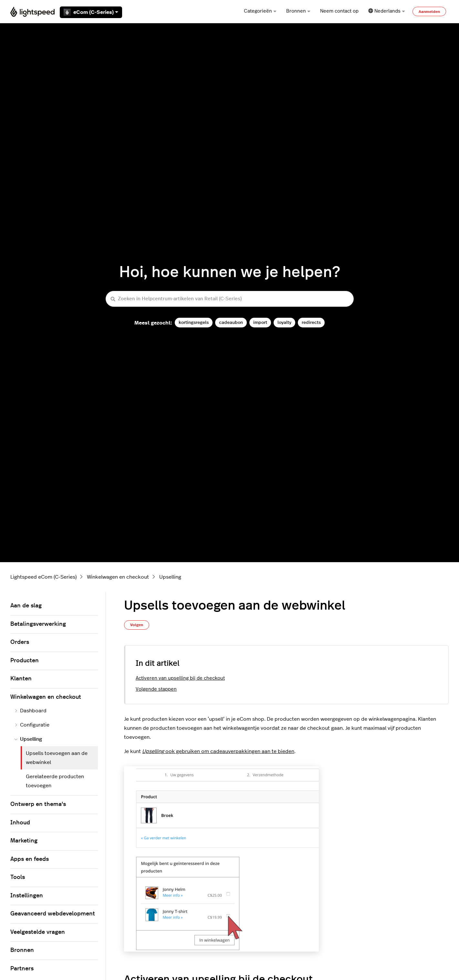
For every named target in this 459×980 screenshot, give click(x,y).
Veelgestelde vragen (38, 932)
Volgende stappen (156, 689)
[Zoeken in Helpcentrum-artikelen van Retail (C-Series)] (230, 299)
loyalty (284, 322)
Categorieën (260, 11)
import (260, 322)
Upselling (170, 577)
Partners (22, 969)
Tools (18, 877)
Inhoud (20, 823)
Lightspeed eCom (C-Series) (43, 577)
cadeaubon (231, 322)
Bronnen (298, 11)
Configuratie (32, 725)
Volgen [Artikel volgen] (137, 625)
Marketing (24, 841)
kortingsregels (194, 322)
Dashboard (30, 711)
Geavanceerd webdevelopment (53, 914)
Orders (20, 642)
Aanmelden (429, 12)
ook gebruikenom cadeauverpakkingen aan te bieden (218, 751)
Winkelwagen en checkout (118, 577)
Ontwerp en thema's (38, 804)
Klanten (21, 679)
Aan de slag (26, 606)
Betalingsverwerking (38, 624)
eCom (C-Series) (91, 12)
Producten (25, 661)
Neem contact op (339, 11)
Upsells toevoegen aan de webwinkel (57, 758)
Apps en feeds (30, 859)
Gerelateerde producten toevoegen (55, 781)
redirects (311, 322)
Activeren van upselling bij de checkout (180, 678)
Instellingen (27, 896)
